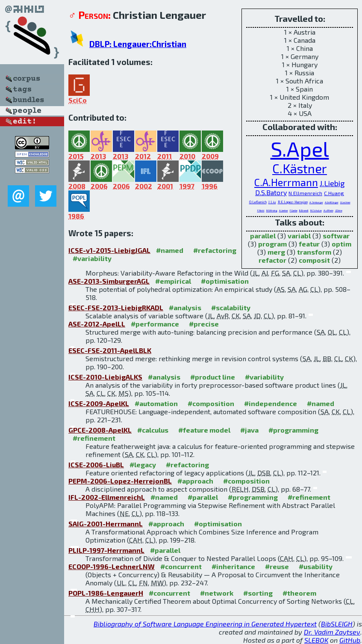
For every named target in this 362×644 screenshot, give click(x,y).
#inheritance (233, 566)
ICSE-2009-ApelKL (99, 403)
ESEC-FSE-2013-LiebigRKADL (116, 307)
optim (341, 244)
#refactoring (215, 250)
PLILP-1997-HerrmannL (106, 550)
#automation (156, 403)
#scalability (231, 307)
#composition (211, 403)
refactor (272, 260)
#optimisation (225, 281)
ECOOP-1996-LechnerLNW (112, 566)
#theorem (299, 593)
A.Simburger (316, 202)
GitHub (350, 640)
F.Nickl (261, 210)
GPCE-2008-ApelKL (100, 430)
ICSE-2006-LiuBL (96, 464)
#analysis (185, 307)
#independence (271, 403)
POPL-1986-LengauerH (106, 593)
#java (249, 430)
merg (276, 252)
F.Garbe (294, 210)
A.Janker (284, 210)
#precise (204, 324)
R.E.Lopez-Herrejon (293, 202)
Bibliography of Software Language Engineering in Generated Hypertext (205, 624)
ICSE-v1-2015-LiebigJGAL (109, 250)
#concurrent (181, 566)
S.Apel (300, 148)
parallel (263, 236)
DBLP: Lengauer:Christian (138, 44)
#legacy (143, 464)
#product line (213, 377)
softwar (336, 236)
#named (170, 250)
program (272, 244)
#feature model (204, 430)
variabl (299, 236)
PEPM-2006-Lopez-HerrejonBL (120, 481)
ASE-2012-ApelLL (97, 324)
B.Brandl (304, 210)
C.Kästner (300, 168)
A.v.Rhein (328, 210)
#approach (195, 481)
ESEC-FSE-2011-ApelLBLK (110, 350)
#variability (92, 258)
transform (314, 252)
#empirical (173, 281)
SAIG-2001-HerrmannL (106, 524)
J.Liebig (332, 183)
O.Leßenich (258, 202)
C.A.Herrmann (286, 182)
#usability (316, 566)
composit (314, 260)
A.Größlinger (332, 202)
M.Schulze (316, 210)
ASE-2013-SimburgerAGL (109, 281)
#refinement (94, 438)
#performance (155, 324)
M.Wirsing (272, 210)
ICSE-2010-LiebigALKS (105, 377)
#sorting (258, 593)
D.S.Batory (271, 192)
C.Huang (334, 193)
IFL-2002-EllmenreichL (107, 497)
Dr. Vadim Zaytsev (332, 632)
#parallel (203, 497)
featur (309, 244)
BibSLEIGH (337, 624)
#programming (293, 430)
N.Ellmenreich (305, 193)
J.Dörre (339, 210)
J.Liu (272, 202)
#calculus (153, 430)
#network (217, 593)
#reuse (277, 566)
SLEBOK (316, 640)
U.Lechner (345, 202)
